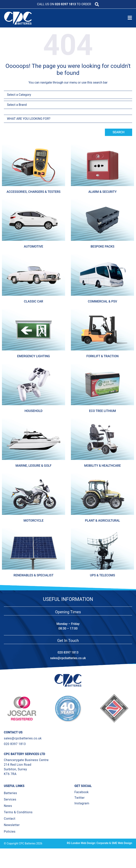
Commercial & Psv (102, 301)
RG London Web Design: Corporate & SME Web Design (99, 850)
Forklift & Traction (102, 356)
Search (119, 132)
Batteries (10, 800)
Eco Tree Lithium (102, 411)
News (8, 813)
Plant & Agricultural (102, 521)
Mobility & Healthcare (102, 466)
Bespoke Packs (102, 246)
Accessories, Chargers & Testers (34, 192)
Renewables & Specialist (34, 575)
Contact (10, 826)
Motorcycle (34, 521)
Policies (10, 839)
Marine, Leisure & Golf (33, 466)
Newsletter (12, 832)
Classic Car (34, 301)
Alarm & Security (103, 192)
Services (10, 807)
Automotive (34, 246)
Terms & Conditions (18, 819)
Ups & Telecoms (103, 575)
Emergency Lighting (34, 356)
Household (34, 411)
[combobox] (68, 119)
